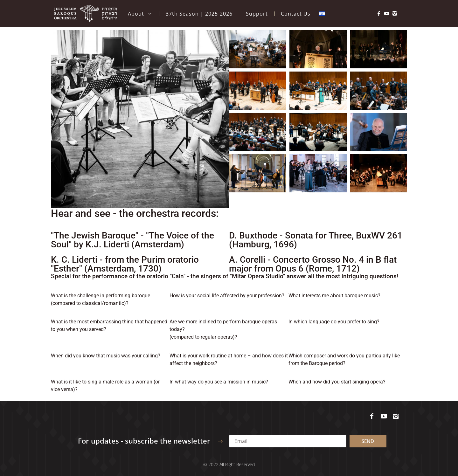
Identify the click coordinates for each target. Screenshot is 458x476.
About (140, 14)
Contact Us (296, 14)
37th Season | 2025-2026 (199, 14)
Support (257, 14)
